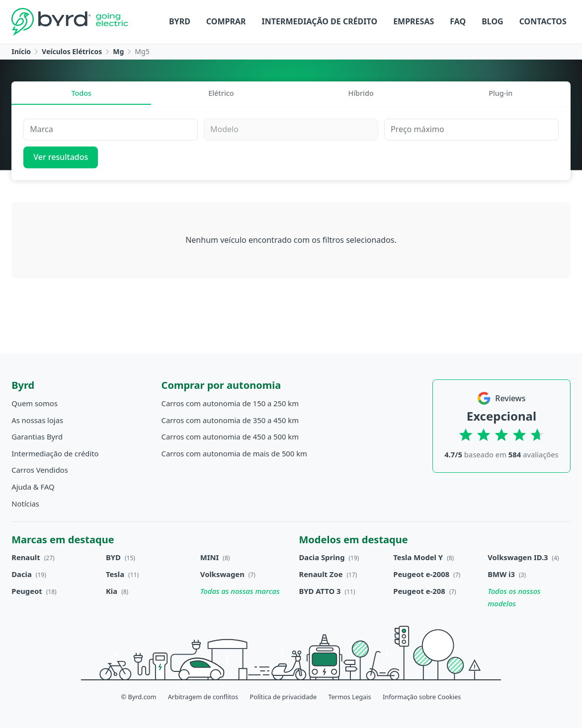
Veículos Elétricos (72, 51)
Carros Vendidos (40, 470)
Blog (493, 21)
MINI (210, 557)
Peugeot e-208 (419, 591)
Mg (118, 51)
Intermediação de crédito (320, 21)
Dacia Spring (322, 557)
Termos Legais (349, 697)
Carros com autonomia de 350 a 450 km (230, 420)
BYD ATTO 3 (320, 591)
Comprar (226, 21)
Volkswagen (222, 574)
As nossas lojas (37, 420)
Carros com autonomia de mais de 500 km (234, 453)
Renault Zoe (321, 574)
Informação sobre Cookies (422, 697)
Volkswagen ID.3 (518, 557)
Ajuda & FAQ (33, 487)
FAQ (458, 21)
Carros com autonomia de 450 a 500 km (230, 437)
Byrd (180, 21)
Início (21, 51)
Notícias (25, 504)
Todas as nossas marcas (240, 591)
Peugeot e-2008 (421, 574)
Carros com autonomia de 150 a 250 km (230, 403)
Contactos (543, 21)
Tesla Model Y (418, 557)
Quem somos (35, 403)
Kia (112, 591)
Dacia (22, 574)
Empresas (414, 21)
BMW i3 (501, 574)
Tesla (115, 574)
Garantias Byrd (37, 437)
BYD (113, 557)
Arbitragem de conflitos (203, 697)
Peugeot (27, 591)
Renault (26, 557)
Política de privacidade (283, 697)
